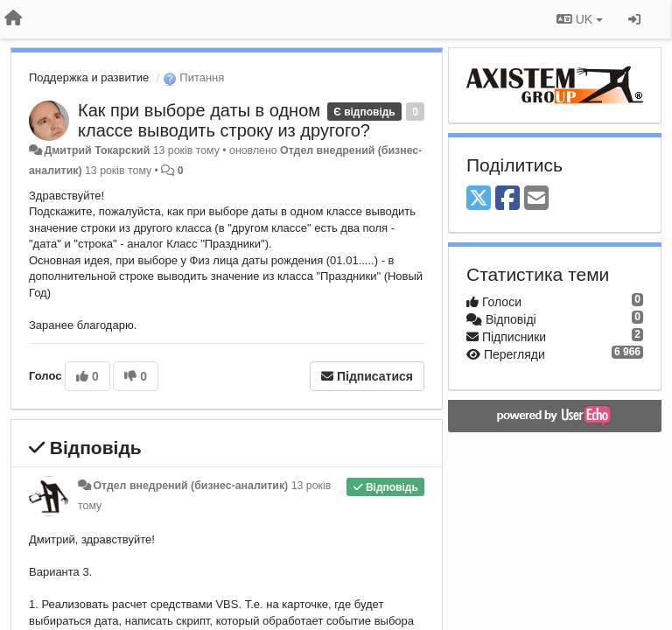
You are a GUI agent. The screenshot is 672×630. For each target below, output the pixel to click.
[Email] (536, 199)
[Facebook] (507, 199)
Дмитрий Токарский (97, 150)
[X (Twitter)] (479, 199)
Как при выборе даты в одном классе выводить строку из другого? (224, 120)
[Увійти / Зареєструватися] (634, 19)
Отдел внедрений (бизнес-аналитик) (190, 486)
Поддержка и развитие (89, 77)
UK (580, 19)
